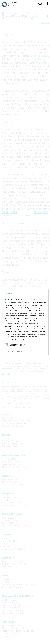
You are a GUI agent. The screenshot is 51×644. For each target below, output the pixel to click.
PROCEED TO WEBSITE (14, 351)
